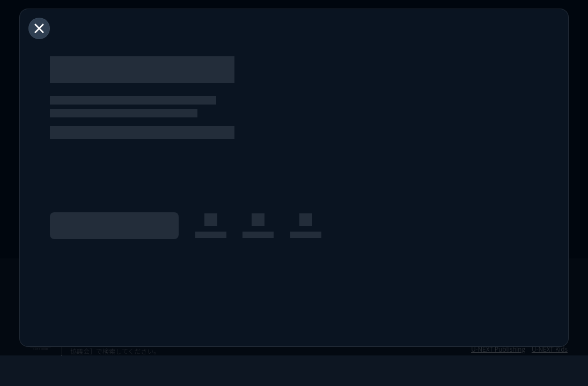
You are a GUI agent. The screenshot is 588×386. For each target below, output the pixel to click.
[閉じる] (39, 28)
